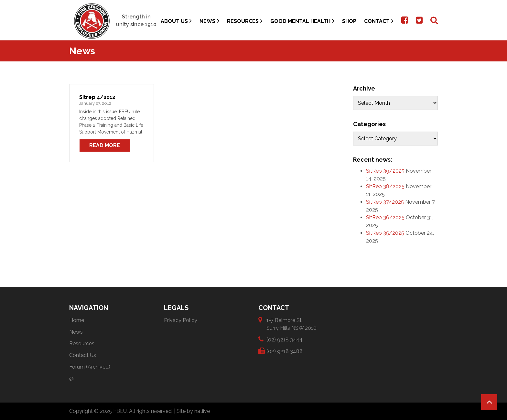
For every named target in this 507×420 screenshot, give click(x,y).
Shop (349, 21)
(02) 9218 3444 (285, 339)
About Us (176, 21)
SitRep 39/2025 (385, 171)
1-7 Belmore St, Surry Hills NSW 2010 (291, 324)
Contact (379, 21)
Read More (105, 145)
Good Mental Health (302, 21)
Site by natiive (193, 411)
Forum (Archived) (90, 367)
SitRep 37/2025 (385, 202)
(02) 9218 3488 (285, 351)
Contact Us (83, 355)
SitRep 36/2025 (385, 217)
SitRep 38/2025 (385, 186)
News (209, 21)
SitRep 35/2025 (385, 233)
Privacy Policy (181, 320)
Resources (245, 21)
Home (77, 320)
